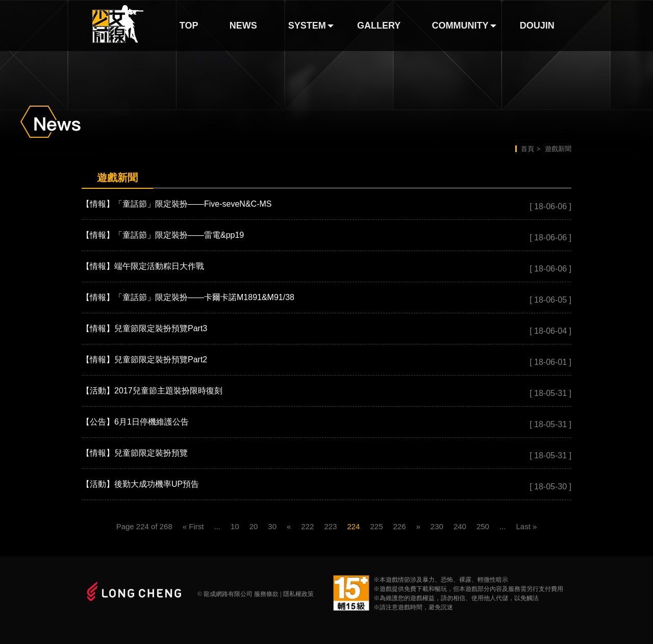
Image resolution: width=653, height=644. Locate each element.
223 (330, 526)
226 (399, 526)
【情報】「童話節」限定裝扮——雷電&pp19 (163, 235)
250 (483, 526)
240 (460, 526)
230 (437, 526)
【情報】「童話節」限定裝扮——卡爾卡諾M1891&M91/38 (188, 297)
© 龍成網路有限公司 (225, 594)
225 (376, 526)
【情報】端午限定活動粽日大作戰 (143, 266)
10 (235, 526)
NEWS (243, 26)
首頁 (528, 149)
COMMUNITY (460, 26)
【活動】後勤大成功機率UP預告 (140, 484)
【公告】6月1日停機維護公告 (135, 422)
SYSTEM (307, 26)
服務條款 (266, 594)
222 (307, 526)
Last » (526, 526)
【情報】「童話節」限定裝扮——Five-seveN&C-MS (177, 204)
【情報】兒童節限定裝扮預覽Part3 (144, 328)
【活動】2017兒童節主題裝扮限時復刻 (152, 391)
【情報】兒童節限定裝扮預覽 (135, 453)
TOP (189, 26)
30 (272, 526)
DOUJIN (537, 26)
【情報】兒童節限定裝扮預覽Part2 (144, 360)
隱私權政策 (298, 594)
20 (254, 526)
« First (193, 526)
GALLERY (379, 26)
